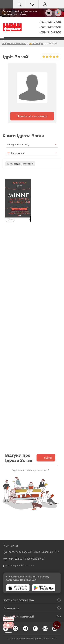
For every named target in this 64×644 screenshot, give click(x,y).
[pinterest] (37, 630)
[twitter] (17, 630)
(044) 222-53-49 (17, 559)
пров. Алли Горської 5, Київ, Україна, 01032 (34, 552)
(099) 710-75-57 (50, 32)
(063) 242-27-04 (50, 22)
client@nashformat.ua (21, 565)
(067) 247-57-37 (50, 27)
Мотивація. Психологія (20, 164)
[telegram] (27, 630)
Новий (46, 458)
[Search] (19, 4)
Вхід (45, 7)
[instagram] (47, 630)
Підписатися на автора (32, 116)
